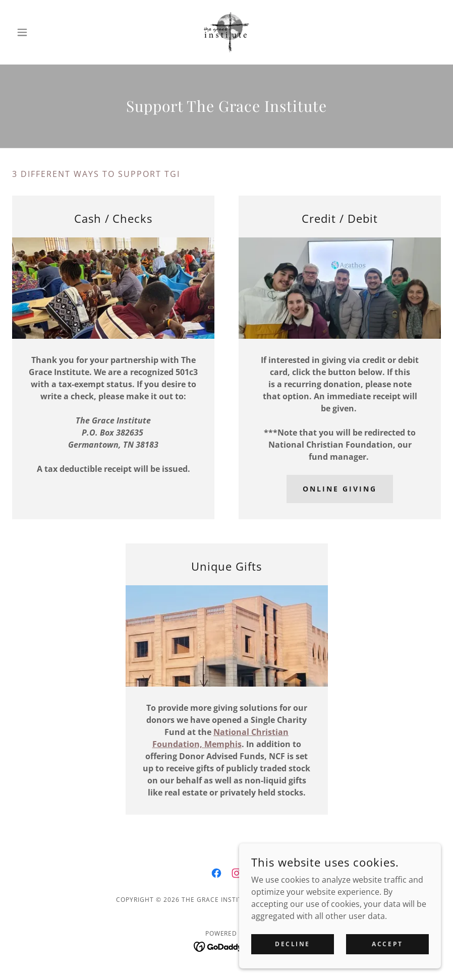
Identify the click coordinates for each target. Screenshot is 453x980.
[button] (44, 32)
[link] (227, 32)
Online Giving (340, 489)
